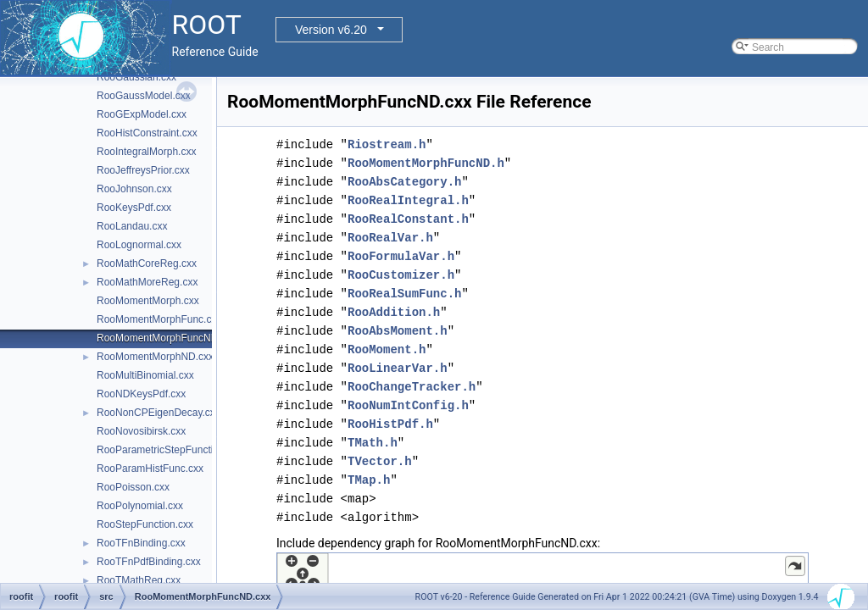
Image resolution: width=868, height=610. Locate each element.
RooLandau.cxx (132, 226)
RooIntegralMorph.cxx (146, 152)
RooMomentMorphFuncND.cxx (167, 338)
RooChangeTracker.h (412, 387)
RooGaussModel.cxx (144, 96)
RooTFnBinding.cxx (141, 543)
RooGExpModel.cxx (142, 114)
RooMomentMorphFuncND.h (426, 163)
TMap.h (369, 480)
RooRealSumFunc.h (404, 294)
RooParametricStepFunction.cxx (170, 450)
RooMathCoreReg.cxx (147, 263)
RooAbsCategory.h (404, 182)
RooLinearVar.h (398, 368)
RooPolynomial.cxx (140, 506)
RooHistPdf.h (390, 424)
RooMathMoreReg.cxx (147, 282)
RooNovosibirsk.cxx (141, 431)
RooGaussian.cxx (136, 77)
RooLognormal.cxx (139, 245)
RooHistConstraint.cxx (147, 133)
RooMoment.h (387, 349)
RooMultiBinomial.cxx (145, 375)
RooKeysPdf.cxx (134, 208)
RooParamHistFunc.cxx (150, 469)
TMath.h (373, 443)
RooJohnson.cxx (134, 189)
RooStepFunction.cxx (145, 524)
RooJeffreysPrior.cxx (143, 170)
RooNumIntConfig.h (408, 405)
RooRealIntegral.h (408, 200)
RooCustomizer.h (401, 275)
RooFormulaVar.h (401, 256)
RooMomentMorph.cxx (148, 301)
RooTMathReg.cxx (139, 580)
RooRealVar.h (390, 238)
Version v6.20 (331, 30)
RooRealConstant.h (408, 219)
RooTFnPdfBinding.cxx (149, 562)
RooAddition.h (394, 312)
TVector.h (380, 461)
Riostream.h (387, 144)
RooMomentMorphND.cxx (155, 357)
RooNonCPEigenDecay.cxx (159, 413)
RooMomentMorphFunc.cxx (159, 319)
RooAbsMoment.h (398, 331)
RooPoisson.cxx (133, 487)
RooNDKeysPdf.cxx (141, 394)
